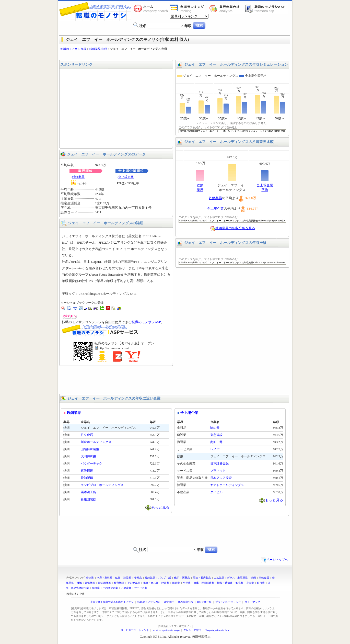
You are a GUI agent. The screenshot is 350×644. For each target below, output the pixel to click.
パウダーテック (91, 464)
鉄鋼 (253, 578)
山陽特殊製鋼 (90, 449)
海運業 (176, 583)
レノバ (215, 449)
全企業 (90, 578)
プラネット (218, 471)
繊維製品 (150, 578)
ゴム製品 (219, 578)
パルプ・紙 (165, 578)
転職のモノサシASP (266, 8)
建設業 (127, 578)
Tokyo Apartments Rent (217, 630)
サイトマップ (252, 602)
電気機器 (90, 583)
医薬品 (186, 578)
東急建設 (216, 435)
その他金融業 (110, 588)
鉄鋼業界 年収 (98, 49)
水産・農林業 (104, 578)
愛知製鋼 (87, 478)
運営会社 (169, 602)
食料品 (138, 578)
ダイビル (216, 492)
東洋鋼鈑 (87, 471)
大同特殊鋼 (88, 456)
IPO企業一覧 (204, 602)
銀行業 (261, 583)
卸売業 (239, 583)
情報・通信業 (225, 583)
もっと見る (160, 507)
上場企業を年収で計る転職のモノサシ (112, 602)
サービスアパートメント (135, 630)
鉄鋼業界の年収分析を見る (235, 228)
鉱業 (118, 578)
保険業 (96, 588)
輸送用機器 (104, 583)
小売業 (250, 583)
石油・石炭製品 (202, 578)
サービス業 (141, 588)
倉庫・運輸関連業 (204, 583)
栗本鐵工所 (88, 492)
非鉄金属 (264, 578)
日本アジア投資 (221, 478)
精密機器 (119, 583)
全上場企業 (126, 177)
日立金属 (87, 435)
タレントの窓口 (192, 630)
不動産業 (126, 588)
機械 (79, 583)
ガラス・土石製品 (237, 578)
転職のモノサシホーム (151, 8)
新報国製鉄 (88, 499)
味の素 (215, 428)
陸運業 (165, 583)
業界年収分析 (227, 8)
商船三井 (216, 442)
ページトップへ (274, 560)
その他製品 (134, 583)
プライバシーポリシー (228, 602)
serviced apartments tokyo (166, 630)
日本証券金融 (219, 464)
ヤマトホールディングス (227, 485)
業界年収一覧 (188, 8)
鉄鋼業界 (78, 177)
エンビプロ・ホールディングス (102, 485)
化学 (177, 578)
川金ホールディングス (96, 442)
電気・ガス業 (151, 583)
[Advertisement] (175, 56)
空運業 (187, 583)
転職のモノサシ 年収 (74, 49)
